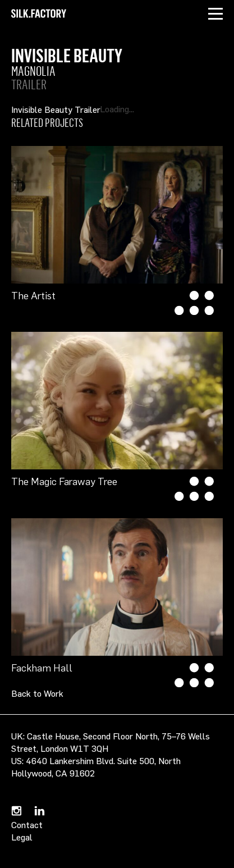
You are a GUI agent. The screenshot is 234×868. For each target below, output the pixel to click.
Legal (22, 837)
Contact (27, 825)
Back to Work (37, 693)
